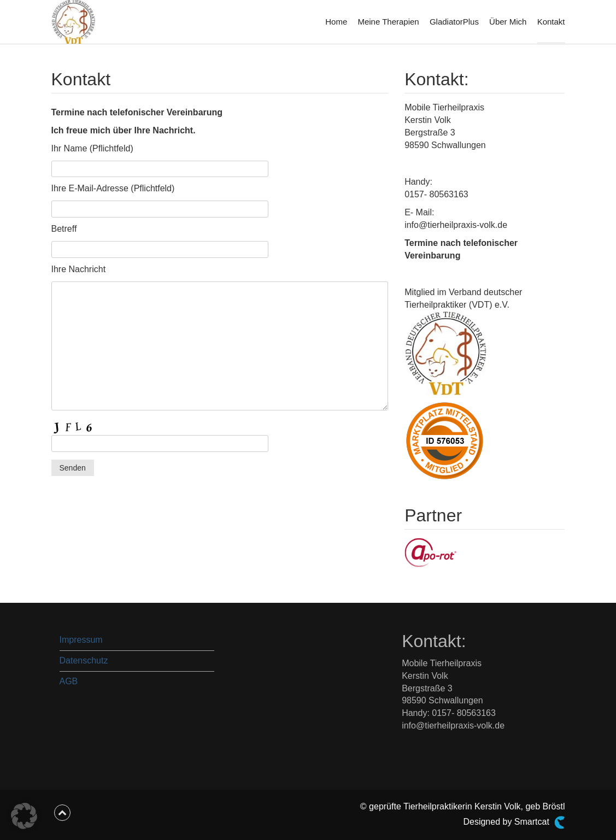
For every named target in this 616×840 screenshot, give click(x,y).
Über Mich (508, 22)
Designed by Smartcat (514, 823)
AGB (69, 681)
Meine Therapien (388, 22)
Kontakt (551, 22)
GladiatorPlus (454, 22)
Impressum (81, 640)
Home (336, 22)
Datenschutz (84, 660)
